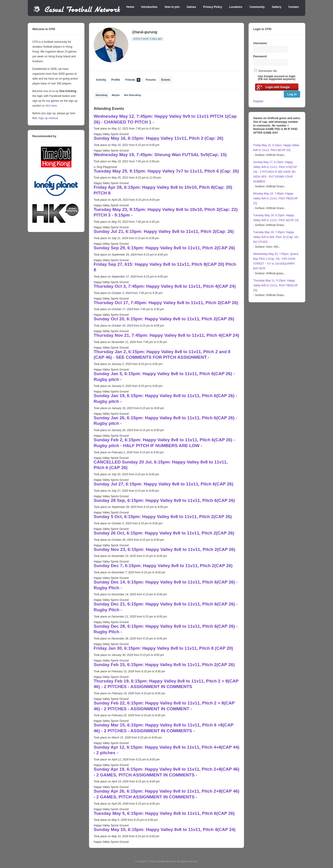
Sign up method (48, 118)
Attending (101, 95)
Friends (133, 80)
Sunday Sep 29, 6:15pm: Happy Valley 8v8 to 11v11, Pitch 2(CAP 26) (164, 248)
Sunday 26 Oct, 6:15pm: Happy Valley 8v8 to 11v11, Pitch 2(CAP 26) (164, 533)
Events (166, 80)
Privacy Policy (213, 7)
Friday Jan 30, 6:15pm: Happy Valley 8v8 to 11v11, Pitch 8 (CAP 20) (163, 648)
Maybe (116, 95)
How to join (172, 7)
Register (258, 101)
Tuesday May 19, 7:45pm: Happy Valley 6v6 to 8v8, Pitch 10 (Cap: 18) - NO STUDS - (276, 237)
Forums (151, 80)
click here (51, 106)
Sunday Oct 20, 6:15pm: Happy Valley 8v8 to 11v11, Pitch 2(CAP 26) (164, 319)
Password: (260, 56)
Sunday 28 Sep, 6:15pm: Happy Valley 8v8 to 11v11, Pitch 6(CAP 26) (164, 500)
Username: (260, 43)
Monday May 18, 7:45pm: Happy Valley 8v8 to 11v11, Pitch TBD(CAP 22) (276, 198)
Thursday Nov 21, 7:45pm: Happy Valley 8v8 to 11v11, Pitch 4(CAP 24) (166, 335)
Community (257, 7)
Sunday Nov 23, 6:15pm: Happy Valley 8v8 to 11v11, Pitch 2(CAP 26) (164, 549)
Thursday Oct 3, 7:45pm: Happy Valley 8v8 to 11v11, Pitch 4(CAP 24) (165, 286)
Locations (236, 7)
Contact (294, 7)
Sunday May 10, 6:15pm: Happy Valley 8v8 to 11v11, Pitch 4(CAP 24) (165, 829)
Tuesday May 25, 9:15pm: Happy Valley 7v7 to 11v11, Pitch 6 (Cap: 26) (166, 171)
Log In (292, 94)
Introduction (149, 7)
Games (191, 7)
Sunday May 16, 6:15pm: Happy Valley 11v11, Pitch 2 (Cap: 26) (159, 138)
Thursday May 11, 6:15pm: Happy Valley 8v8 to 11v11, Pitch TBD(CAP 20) (276, 285)
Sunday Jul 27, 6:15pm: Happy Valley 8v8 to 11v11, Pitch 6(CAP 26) (163, 484)
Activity (101, 80)
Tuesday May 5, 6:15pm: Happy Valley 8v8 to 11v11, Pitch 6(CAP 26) (164, 813)
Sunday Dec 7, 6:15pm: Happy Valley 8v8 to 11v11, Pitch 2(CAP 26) (163, 566)
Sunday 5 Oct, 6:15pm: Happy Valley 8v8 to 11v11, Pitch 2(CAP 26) (163, 517)
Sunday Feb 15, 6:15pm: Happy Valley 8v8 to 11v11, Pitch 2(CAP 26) (164, 665)
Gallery (277, 7)
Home (130, 7)
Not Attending (133, 95)
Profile (116, 80)
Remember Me (268, 71)
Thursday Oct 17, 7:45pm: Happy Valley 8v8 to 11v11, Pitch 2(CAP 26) (166, 303)
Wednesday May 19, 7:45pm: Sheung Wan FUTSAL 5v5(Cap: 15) (160, 155)
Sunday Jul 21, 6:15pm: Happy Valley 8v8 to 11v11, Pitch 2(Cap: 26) (164, 231)
